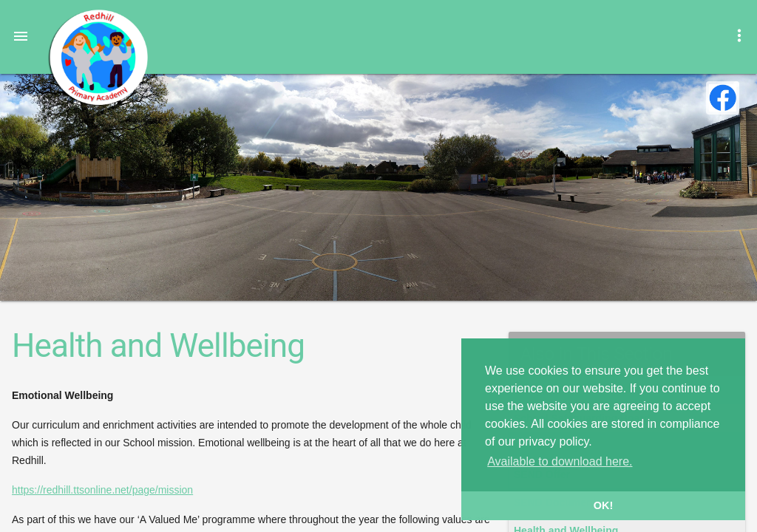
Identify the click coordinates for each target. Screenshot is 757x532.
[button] (21, 35)
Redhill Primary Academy (98, 58)
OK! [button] (603, 505)
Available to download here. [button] (560, 461)
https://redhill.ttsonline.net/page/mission (102, 490)
